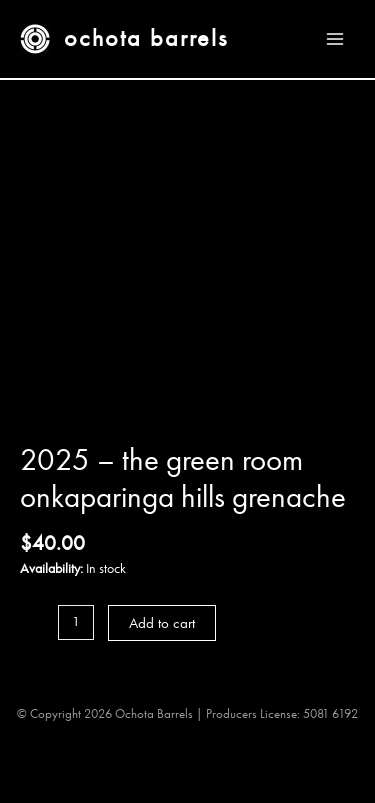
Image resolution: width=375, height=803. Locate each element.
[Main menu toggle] (335, 38)
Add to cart (162, 623)
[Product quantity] (76, 622)
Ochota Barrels (146, 38)
